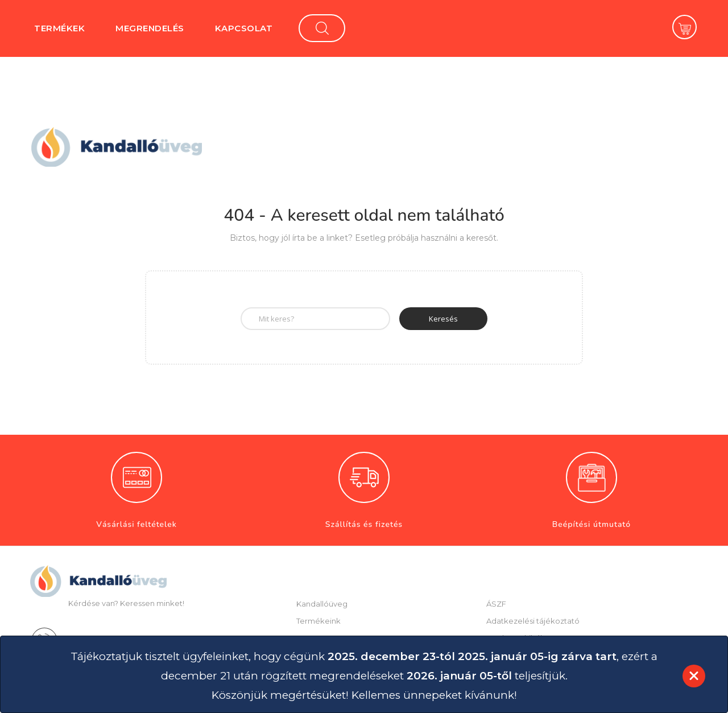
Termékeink (318, 621)
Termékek (59, 28)
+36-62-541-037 (109, 639)
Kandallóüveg (322, 604)
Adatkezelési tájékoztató (533, 621)
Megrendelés (150, 28)
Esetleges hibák (516, 638)
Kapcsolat (244, 28)
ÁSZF (496, 604)
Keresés (443, 319)
